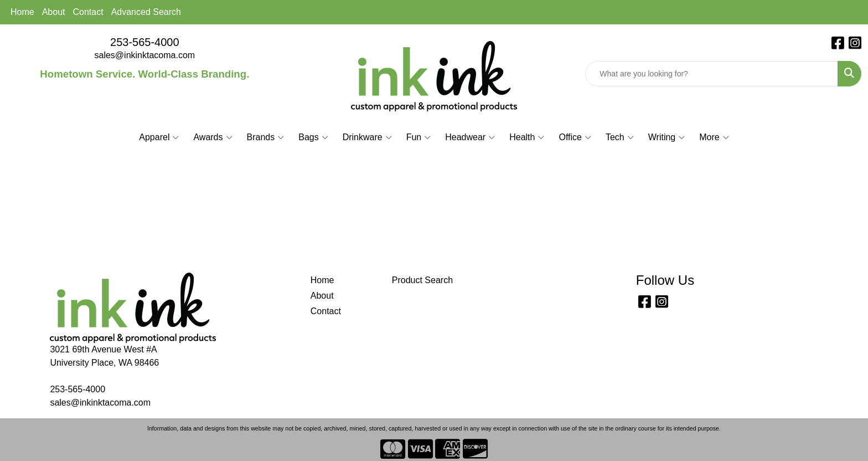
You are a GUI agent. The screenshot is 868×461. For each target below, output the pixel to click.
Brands (266, 137)
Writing (667, 137)
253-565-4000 (145, 42)
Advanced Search (146, 12)
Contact (88, 12)
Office (575, 137)
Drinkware (367, 137)
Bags (313, 137)
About (54, 12)
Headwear (470, 137)
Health (527, 137)
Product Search (422, 280)
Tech (620, 137)
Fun (419, 137)
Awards (213, 137)
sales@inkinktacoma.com (145, 55)
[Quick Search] (712, 74)
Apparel (159, 137)
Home (22, 12)
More (714, 137)
